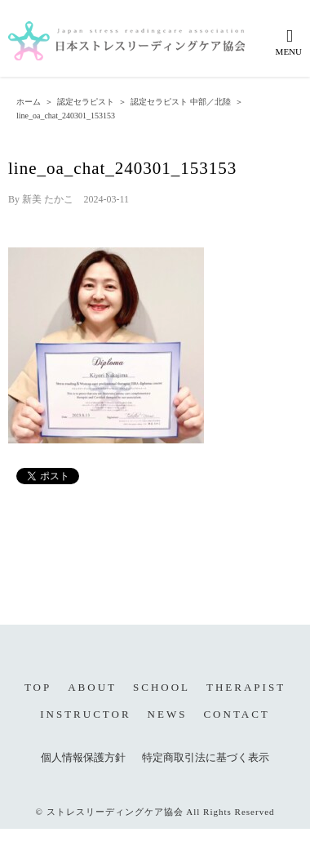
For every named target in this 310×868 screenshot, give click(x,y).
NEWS (168, 714)
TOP (38, 687)
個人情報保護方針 (83, 757)
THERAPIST (246, 687)
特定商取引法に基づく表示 (206, 757)
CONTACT (236, 714)
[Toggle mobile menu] (290, 42)
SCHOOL (162, 687)
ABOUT (92, 687)
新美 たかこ (48, 199)
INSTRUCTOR (85, 714)
